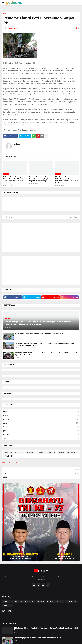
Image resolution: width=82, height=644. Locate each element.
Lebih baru (8, 217)
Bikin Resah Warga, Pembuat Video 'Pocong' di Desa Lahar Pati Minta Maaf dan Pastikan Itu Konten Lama (67, 180)
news (41, 423)
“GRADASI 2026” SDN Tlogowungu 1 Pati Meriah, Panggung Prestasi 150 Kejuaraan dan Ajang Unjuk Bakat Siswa (47, 354)
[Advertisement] (19, 237)
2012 (41, 477)
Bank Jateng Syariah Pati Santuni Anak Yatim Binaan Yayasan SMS (39, 334)
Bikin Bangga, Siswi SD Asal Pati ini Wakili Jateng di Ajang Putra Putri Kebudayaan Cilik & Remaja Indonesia (46, 629)
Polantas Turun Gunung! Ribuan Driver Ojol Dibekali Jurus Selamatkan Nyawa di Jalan (13, 180)
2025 (41, 473)
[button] (3, 3)
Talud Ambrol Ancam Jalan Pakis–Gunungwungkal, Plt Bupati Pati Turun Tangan (39, 179)
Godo (41, 412)
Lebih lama (74, 217)
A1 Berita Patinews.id (9, 463)
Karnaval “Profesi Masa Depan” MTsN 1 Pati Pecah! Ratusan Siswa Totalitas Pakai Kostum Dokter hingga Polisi (44, 344)
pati (41, 431)
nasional (41, 419)
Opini (41, 427)
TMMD (41, 438)
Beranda (6, 14)
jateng (41, 415)
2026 (41, 469)
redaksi (17, 144)
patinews (41, 434)
